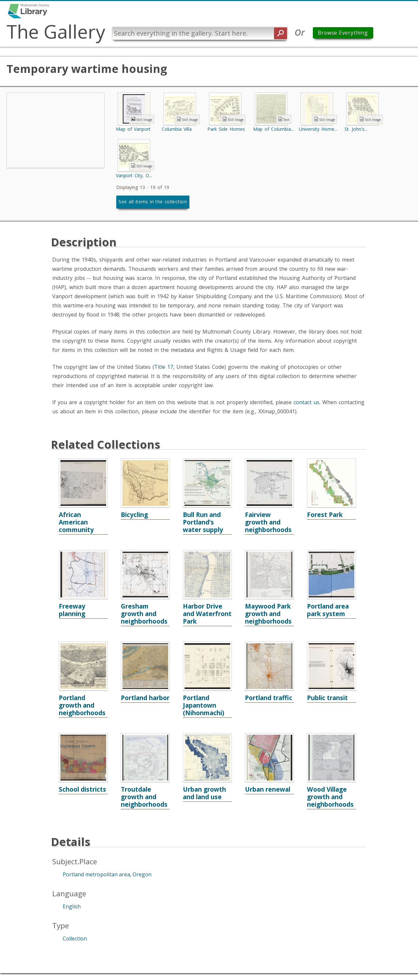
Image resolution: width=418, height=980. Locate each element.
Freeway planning (72, 610)
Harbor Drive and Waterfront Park (207, 614)
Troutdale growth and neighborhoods (144, 797)
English (72, 907)
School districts (82, 790)
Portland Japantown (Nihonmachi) (204, 705)
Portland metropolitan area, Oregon (107, 875)
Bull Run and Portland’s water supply (203, 522)
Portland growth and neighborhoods (82, 705)
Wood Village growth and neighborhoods (330, 797)
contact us (306, 403)
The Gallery (57, 31)
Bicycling (134, 515)
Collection (75, 939)
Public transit (327, 698)
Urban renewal (268, 790)
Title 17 (164, 367)
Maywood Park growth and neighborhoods (268, 614)
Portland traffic (269, 698)
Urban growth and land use (204, 793)
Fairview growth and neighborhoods (268, 522)
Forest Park (325, 515)
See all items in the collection (153, 202)
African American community (76, 522)
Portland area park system (328, 610)
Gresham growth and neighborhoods (144, 614)
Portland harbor (145, 698)
